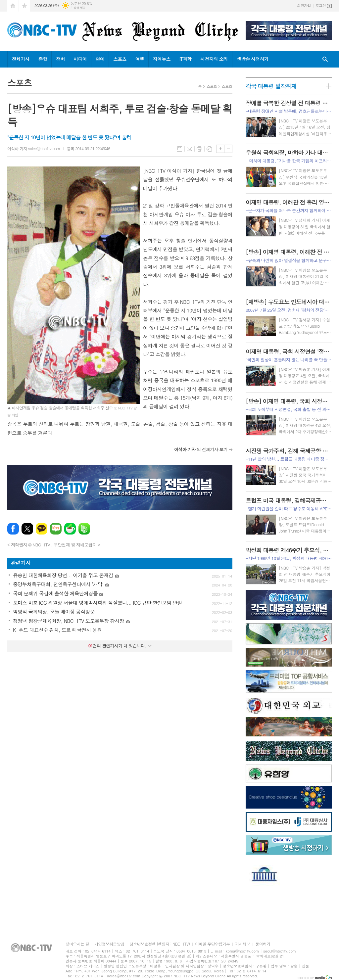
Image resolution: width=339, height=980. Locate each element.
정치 (60, 59)
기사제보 (242, 944)
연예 (100, 59)
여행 (140, 59)
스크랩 (209, 149)
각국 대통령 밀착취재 (271, 86)
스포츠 (120, 59)
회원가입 (304, 5)
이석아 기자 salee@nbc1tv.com (34, 148)
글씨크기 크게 (220, 149)
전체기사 (21, 59)
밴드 (84, 529)
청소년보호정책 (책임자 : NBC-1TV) (160, 944)
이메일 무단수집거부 (212, 944)
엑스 (27, 529)
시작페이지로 (13, 6)
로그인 (321, 5)
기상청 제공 (78, 8)
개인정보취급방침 (109, 944)
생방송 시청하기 (253, 59)
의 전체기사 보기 (201, 449)
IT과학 (185, 59)
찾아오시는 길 (77, 944)
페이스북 (13, 529)
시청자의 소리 (214, 59)
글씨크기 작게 (228, 149)
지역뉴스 (162, 59)
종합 (43, 59)
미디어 (80, 59)
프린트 (199, 149)
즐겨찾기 (24, 6)
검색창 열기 (325, 59)
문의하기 (263, 944)
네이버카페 (70, 529)
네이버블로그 (56, 529)
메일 (189, 149)
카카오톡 (42, 529)
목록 (179, 149)
